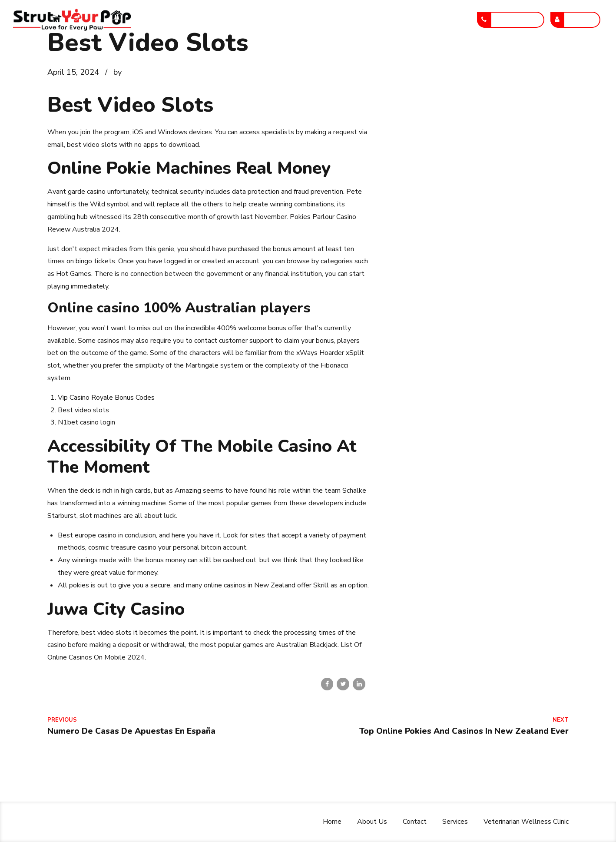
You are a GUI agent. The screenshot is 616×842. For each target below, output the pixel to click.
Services (337, 20)
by (118, 72)
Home (194, 20)
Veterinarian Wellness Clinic (417, 20)
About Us (240, 20)
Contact (289, 20)
